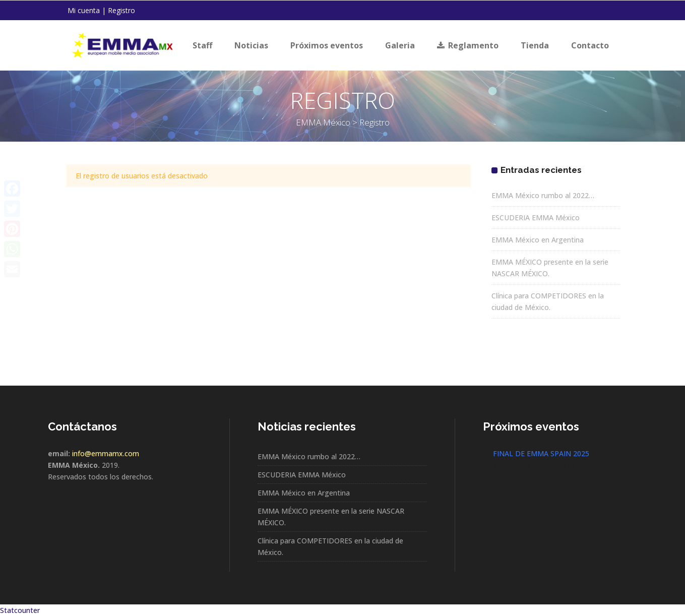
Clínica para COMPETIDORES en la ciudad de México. (330, 546)
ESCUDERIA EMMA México (536, 218)
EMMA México (323, 122)
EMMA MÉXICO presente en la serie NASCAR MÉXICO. (331, 517)
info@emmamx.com (106, 453)
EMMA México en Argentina (538, 240)
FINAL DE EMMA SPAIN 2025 (541, 453)
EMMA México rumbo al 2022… (543, 195)
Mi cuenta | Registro (101, 10)
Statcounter (20, 610)
